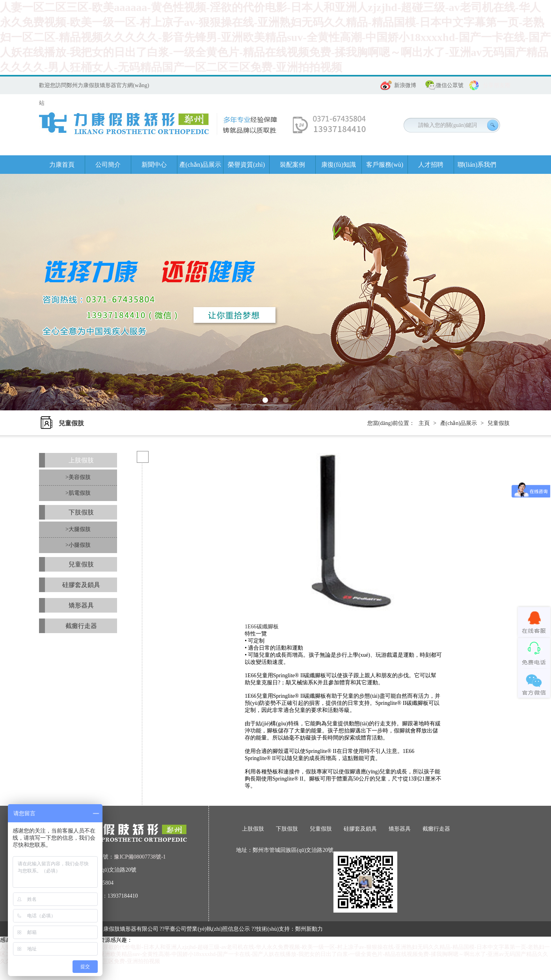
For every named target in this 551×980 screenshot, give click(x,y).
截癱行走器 (81, 626)
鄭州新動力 (309, 929)
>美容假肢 (78, 477)
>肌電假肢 (78, 493)
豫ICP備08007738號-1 (140, 857)
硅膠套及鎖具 (81, 585)
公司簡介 (108, 165)
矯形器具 (81, 605)
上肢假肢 (81, 460)
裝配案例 (292, 165)
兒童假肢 (499, 423)
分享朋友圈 (497, 85)
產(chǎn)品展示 (200, 165)
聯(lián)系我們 (477, 165)
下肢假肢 (81, 512)
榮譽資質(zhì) (246, 165)
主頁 (424, 423)
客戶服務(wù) (385, 165)
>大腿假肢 (78, 529)
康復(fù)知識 (339, 165)
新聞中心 (154, 165)
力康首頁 (62, 165)
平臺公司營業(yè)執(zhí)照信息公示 (207, 929)
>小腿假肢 (78, 545)
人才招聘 (431, 165)
